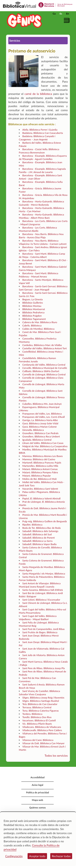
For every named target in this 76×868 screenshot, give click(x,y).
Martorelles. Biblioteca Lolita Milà (40, 466)
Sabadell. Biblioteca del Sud (37, 534)
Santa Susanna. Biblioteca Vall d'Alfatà (43, 590)
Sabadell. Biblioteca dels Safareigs (40, 531)
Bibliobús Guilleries (33, 303)
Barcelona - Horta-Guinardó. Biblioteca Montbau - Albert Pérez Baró (41, 216)
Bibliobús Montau (32, 306)
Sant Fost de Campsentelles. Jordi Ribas (43, 629)
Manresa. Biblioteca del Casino (39, 459)
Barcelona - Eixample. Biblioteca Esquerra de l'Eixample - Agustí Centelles (43, 157)
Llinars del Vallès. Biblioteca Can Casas (43, 443)
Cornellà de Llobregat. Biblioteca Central (44, 374)
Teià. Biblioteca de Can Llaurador (40, 704)
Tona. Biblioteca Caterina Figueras (40, 711)
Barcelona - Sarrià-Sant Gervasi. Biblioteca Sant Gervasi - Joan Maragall (43, 288)
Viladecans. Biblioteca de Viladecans (42, 727)
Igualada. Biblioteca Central (37, 440)
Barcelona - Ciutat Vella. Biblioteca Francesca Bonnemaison (39, 151)
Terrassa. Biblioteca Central (37, 707)
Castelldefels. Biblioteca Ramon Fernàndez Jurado (37, 360)
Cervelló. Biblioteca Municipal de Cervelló (45, 368)
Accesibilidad (38, 777)
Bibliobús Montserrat (34, 309)
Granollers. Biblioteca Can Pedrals (40, 433)
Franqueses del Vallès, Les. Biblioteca (42, 414)
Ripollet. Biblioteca (32, 525)
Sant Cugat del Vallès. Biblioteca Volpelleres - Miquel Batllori (38, 618)
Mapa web (37, 800)
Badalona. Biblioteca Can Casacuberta (43, 133)
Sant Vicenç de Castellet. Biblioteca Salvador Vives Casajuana (39, 693)
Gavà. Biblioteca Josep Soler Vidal (40, 423)
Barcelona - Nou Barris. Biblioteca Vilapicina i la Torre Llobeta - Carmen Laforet (43, 242)
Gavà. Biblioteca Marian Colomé (39, 427)
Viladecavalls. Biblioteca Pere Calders (42, 730)
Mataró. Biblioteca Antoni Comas (40, 469)
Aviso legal (37, 785)
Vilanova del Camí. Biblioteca (38, 740)
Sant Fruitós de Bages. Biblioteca (40, 632)
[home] (23, 21)
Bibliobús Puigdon (32, 316)
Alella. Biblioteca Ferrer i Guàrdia (40, 130)
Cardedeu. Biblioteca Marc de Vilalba (42, 345)
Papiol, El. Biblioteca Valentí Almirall (41, 498)
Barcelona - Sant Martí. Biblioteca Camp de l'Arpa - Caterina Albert (42, 255)
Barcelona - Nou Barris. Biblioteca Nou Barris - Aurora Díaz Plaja (41, 236)
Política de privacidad (38, 792)
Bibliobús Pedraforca (33, 312)
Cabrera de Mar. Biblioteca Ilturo (40, 322)
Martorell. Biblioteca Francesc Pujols (42, 463)
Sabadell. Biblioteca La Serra (37, 541)
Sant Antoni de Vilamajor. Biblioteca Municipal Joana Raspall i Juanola (40, 585)
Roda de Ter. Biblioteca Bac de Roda (41, 528)
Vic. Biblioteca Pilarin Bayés (37, 724)
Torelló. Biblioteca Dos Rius (37, 717)
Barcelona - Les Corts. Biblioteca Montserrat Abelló (38, 229)
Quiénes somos (37, 808)
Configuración (14, 856)
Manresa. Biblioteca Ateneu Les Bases (42, 456)
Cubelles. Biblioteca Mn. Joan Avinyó (42, 404)
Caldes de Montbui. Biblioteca (38, 329)
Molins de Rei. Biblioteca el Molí (39, 479)
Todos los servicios (56, 755)
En (67, 14)
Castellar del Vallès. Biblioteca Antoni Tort (44, 348)
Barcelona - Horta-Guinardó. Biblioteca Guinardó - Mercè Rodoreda (41, 203)
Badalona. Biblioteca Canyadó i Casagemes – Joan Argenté (37, 138)
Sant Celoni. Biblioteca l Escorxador (41, 600)
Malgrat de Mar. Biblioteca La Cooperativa (45, 446)
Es (61, 14)
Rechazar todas (61, 856)
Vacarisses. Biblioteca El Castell (39, 720)
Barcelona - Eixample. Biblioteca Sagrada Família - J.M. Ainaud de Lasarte (42, 170)
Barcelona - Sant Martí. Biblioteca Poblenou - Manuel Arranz (39, 275)
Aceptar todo (37, 856)
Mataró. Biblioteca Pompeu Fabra (40, 472)
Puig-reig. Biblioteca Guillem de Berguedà (44, 521)
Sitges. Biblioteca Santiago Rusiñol (41, 701)
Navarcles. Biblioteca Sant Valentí (40, 489)
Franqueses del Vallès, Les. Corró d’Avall (43, 417)
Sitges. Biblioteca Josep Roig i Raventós (43, 698)
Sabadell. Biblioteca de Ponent (39, 538)
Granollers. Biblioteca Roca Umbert (41, 436)
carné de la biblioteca (38, 94)
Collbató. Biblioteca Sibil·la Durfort (41, 371)
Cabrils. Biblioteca (32, 325)
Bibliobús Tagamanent (34, 319)
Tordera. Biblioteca (32, 714)
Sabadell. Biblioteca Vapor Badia (39, 544)
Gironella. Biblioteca (33, 430)
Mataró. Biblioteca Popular (36, 476)
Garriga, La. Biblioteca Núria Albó (40, 420)
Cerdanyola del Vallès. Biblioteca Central (44, 365)
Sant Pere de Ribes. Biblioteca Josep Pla (43, 668)
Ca (54, 14)
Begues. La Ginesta (32, 299)
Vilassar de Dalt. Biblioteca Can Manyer (43, 743)
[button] (67, 20)
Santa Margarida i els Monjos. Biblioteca (44, 574)
